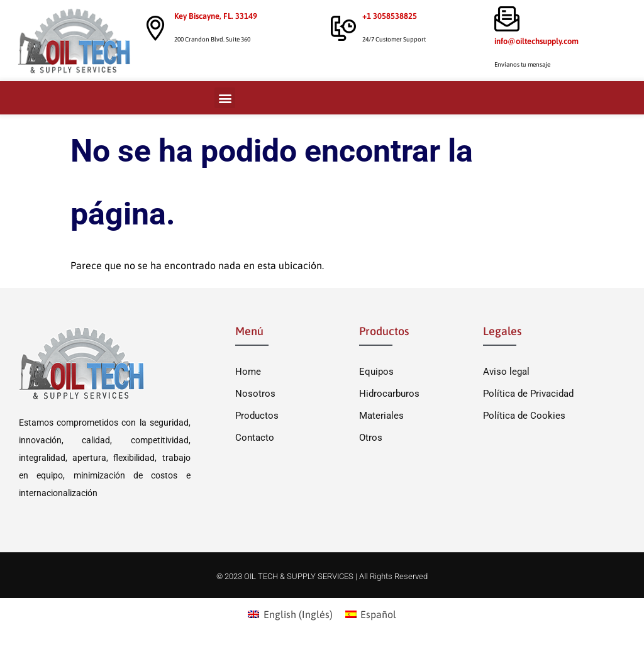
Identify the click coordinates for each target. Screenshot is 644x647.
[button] (225, 98)
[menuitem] (290, 614)
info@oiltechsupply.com (536, 41)
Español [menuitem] (378, 614)
